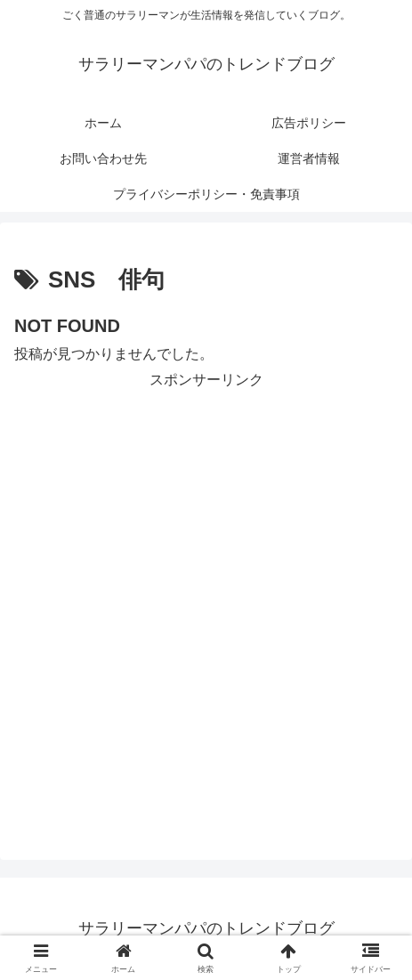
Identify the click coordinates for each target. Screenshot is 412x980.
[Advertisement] (206, 599)
